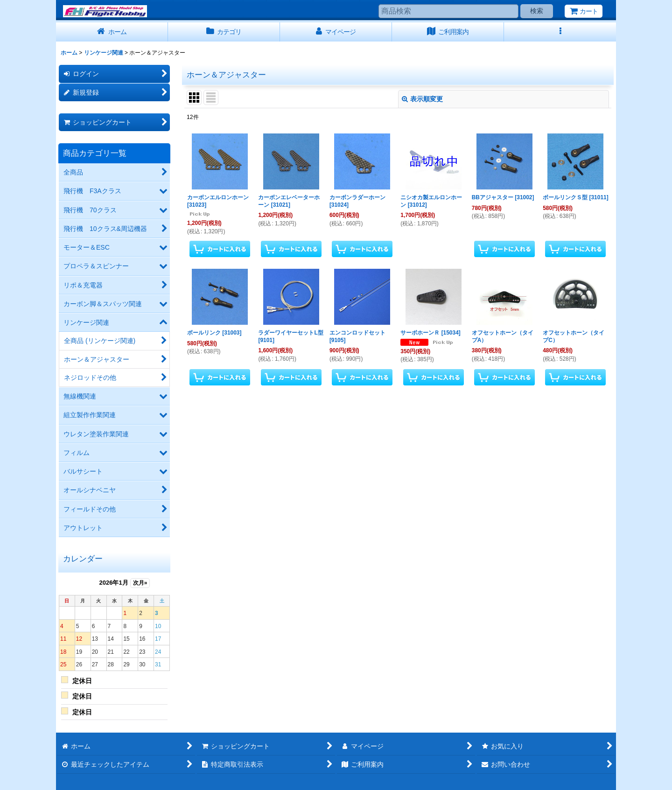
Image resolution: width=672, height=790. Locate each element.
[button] (560, 32)
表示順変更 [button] (422, 99)
